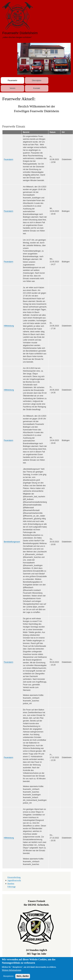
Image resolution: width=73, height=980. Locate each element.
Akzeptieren (8, 978)
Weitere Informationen (12, 972)
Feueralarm (8, 159)
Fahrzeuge (12, 887)
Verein (12, 88)
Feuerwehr (12, 80)
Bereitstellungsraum (12, 542)
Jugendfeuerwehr (14, 880)
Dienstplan (37, 80)
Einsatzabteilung (14, 877)
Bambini (11, 884)
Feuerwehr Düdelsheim (20, 33)
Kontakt (37, 88)
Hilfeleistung (9, 326)
